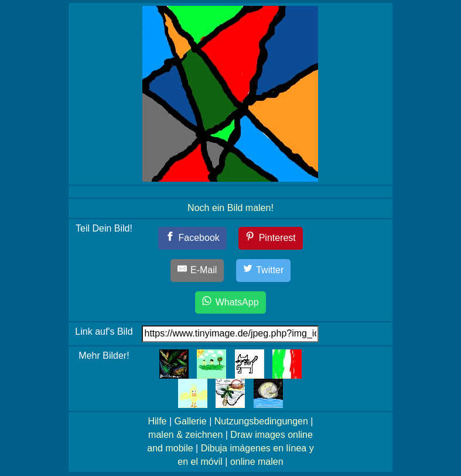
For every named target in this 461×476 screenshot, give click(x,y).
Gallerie (191, 421)
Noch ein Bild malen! (230, 208)
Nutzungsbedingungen (261, 421)
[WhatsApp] (230, 303)
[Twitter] (264, 271)
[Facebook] (192, 238)
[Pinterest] (271, 238)
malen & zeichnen (185, 435)
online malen (257, 462)
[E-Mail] (197, 271)
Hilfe (157, 421)
